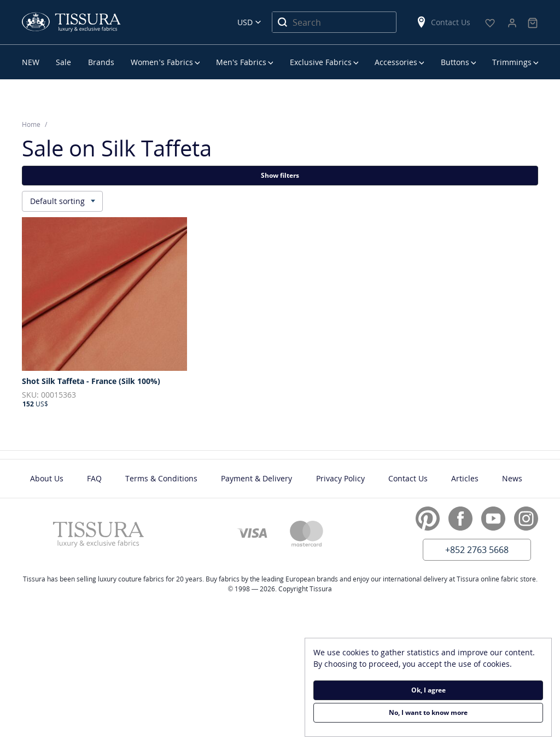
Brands (101, 62)
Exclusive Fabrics (321, 62)
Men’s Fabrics (241, 62)
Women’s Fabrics (162, 62)
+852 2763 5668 (477, 550)
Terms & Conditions (161, 478)
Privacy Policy (340, 478)
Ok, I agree (428, 690)
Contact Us (443, 22)
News (512, 478)
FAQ (94, 478)
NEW (31, 62)
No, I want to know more (428, 712)
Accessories (396, 62)
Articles (465, 478)
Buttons (455, 62)
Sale (63, 62)
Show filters (280, 175)
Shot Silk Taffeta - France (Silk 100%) (91, 381)
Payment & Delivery (256, 478)
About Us (47, 478)
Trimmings (512, 62)
